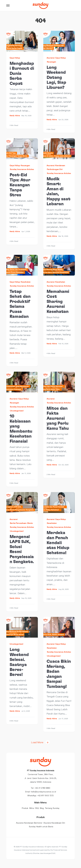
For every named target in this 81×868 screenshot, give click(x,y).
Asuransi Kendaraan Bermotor (29, 823)
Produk (25, 808)
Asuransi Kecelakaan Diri (54, 823)
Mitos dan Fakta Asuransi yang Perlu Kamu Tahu (58, 418)
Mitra (32, 808)
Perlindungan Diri (55, 169)
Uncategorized (17, 411)
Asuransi (51, 58)
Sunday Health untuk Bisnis (41, 826)
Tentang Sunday (52, 808)
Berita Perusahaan (18, 523)
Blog (42, 808)
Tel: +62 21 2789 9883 (40, 788)
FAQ (37, 808)
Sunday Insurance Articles (22, 169)
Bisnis (30, 523)
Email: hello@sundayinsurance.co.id (41, 792)
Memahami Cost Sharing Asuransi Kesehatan (58, 302)
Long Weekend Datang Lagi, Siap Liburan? (56, 77)
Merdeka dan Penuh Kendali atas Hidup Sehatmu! (58, 543)
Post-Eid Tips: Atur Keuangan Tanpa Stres (20, 185)
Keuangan (51, 62)
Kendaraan (60, 165)
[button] (8, 5)
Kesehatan (26, 282)
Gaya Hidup (15, 58)
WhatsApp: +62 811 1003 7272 (40, 795)
